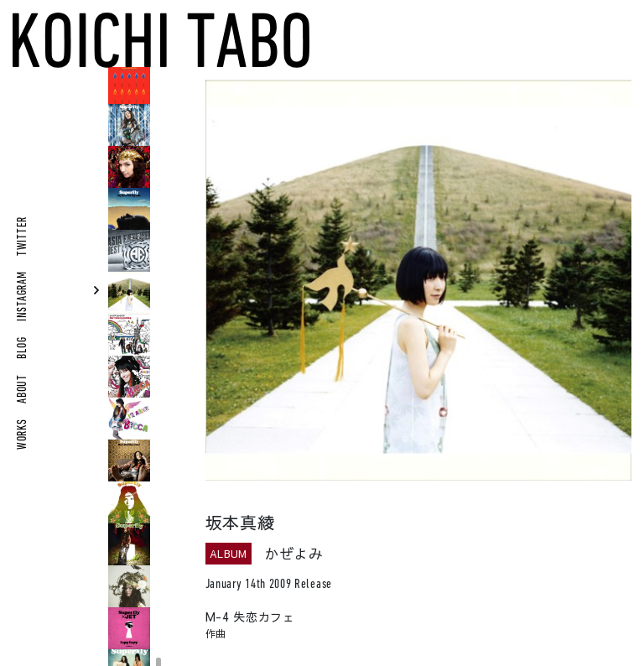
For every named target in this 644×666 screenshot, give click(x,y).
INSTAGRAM (23, 297)
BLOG (23, 348)
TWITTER (23, 236)
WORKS (23, 434)
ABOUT (23, 389)
